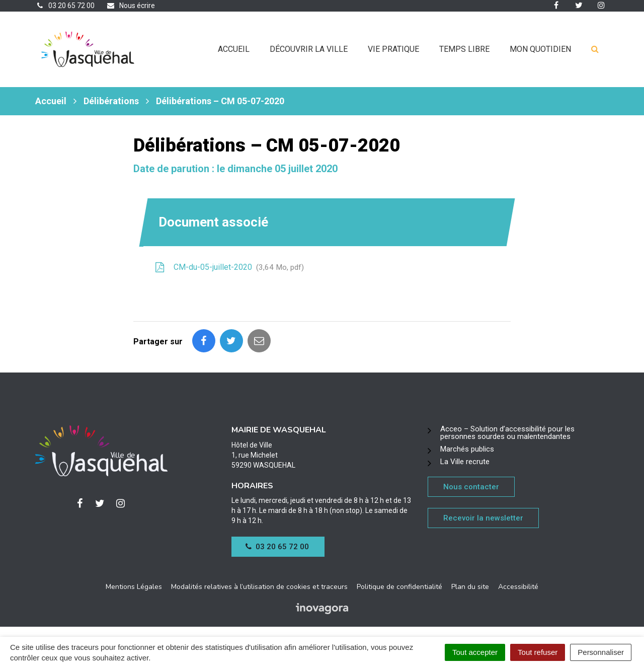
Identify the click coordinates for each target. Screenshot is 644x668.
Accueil (234, 49)
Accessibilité (518, 587)
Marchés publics (467, 449)
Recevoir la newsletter (483, 518)
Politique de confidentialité (399, 587)
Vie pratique (393, 49)
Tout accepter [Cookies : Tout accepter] (475, 652)
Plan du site (470, 587)
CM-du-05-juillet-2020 (229, 267)
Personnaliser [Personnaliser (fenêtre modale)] (601, 652)
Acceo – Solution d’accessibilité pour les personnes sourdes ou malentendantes (507, 433)
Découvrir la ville (309, 49)
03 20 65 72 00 (277, 547)
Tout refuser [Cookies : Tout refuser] (538, 652)
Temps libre (464, 49)
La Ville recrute (465, 462)
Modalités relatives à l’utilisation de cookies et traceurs (259, 587)
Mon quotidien (540, 49)
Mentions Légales (134, 587)
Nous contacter (471, 487)
